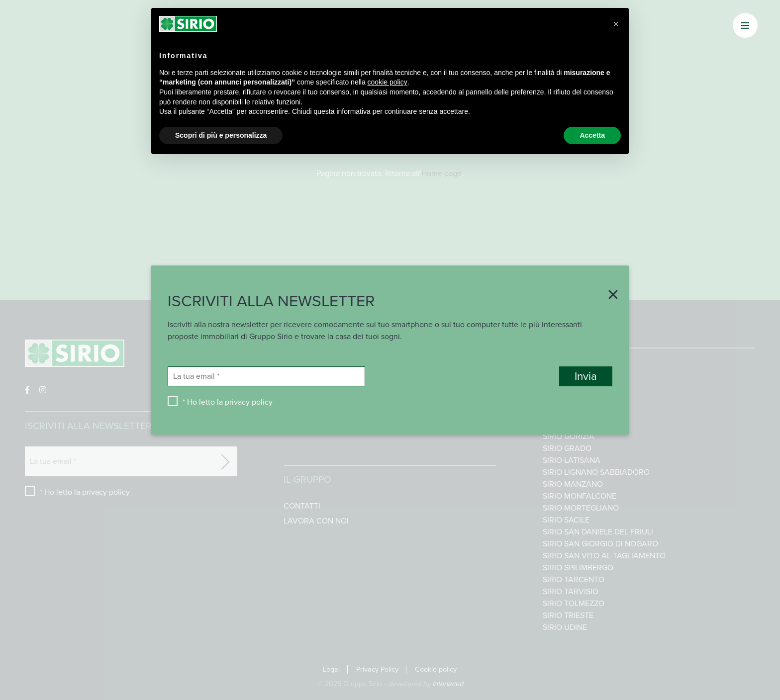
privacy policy (249, 402)
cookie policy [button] (388, 82)
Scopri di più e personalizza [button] (221, 135)
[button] (616, 24)
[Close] (609, 296)
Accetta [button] (592, 135)
